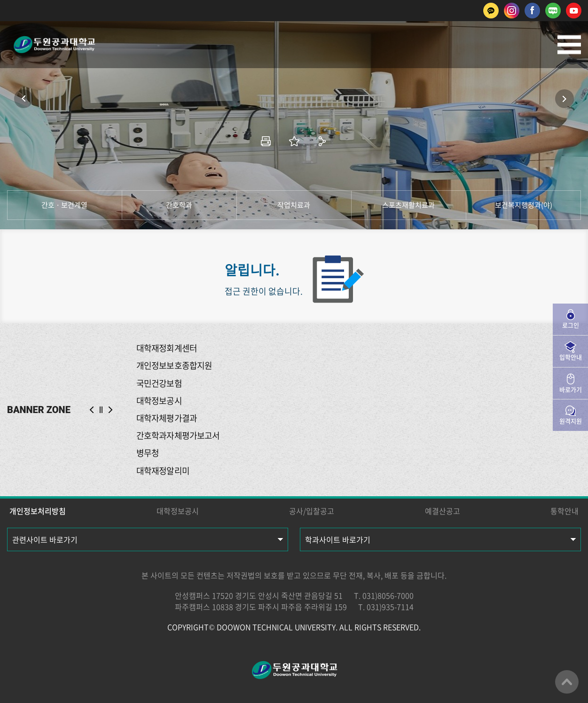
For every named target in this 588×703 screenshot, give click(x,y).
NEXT (110, 410)
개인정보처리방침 (38, 511)
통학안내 (564, 511)
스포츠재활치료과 (408, 205)
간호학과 (179, 205)
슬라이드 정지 (101, 410)
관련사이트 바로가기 (45, 539)
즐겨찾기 (294, 141)
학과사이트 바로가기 (338, 539)
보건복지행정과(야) (524, 205)
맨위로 (567, 682)
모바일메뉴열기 (569, 45)
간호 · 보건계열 (64, 205)
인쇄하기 (266, 141)
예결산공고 (443, 511)
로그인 (571, 325)
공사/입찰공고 (312, 511)
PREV (92, 410)
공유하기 (322, 141)
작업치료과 (294, 205)
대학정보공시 (178, 511)
